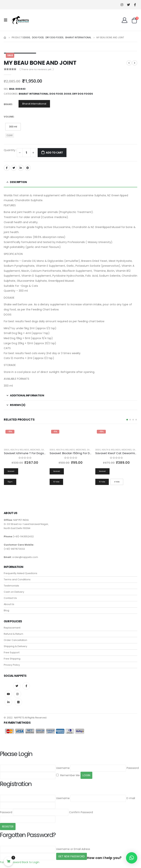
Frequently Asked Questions (21, 573)
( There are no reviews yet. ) (37, 69)
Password (133, 768)
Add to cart (54, 152)
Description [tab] (18, 182)
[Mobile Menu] (7, 20)
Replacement (12, 628)
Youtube (8, 694)
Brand (8, 104)
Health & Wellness (20, 450)
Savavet (45, 450)
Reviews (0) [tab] (18, 405)
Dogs (68, 94)
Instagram (17, 694)
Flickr (18, 702)
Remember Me (68, 775)
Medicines (35, 450)
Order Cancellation (15, 640)
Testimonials (11, 586)
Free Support (12, 652)
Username (63, 768)
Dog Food (56, 94)
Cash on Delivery (14, 592)
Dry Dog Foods (83, 94)
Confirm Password (81, 812)
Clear (10, 135)
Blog (6, 610)
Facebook (7, 168)
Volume (9, 117)
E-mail (131, 798)
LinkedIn (21, 168)
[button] (127, 420)
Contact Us (10, 598)
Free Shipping (12, 659)
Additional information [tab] (27, 395)
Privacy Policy (12, 665)
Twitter (14, 168)
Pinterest (28, 168)
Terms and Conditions (17, 579)
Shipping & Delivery (15, 646)
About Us (9, 604)
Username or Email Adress (73, 849)
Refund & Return (13, 634)
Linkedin (8, 702)
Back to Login (31, 862)
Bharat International (34, 94)
